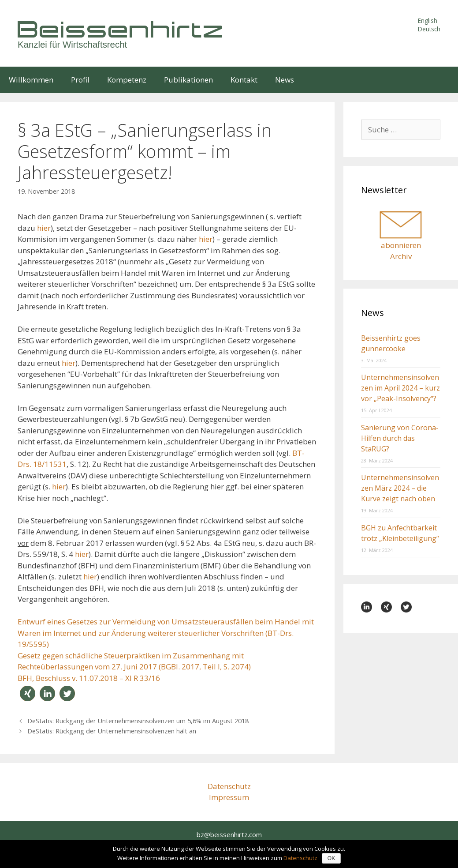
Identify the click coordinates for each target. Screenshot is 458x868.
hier (44, 228)
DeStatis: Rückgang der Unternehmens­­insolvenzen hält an (112, 731)
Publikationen (188, 80)
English (428, 21)
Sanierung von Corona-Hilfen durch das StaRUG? (400, 438)
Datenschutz (229, 786)
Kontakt (244, 80)
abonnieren (401, 245)
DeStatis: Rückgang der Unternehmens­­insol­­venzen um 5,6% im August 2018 (138, 721)
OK (331, 858)
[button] (28, 693)
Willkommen (31, 80)
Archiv (401, 256)
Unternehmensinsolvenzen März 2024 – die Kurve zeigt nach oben (400, 488)
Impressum (229, 797)
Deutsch (429, 29)
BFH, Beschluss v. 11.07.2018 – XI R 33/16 (89, 678)
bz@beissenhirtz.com (229, 834)
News (285, 80)
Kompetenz (127, 80)
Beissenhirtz (121, 29)
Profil (80, 80)
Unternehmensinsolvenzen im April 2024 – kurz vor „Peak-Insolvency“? (400, 388)
